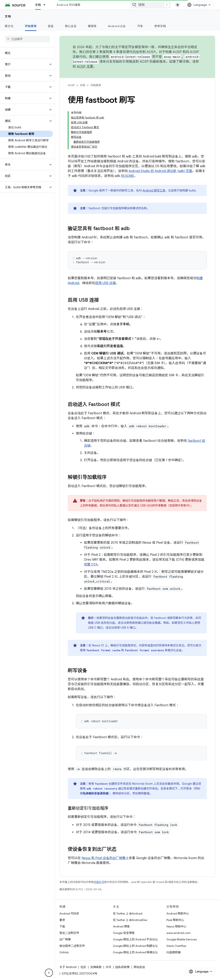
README (127, 176)
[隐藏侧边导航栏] (49, 973)
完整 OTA (91, 565)
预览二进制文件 (69, 933)
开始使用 (96, 85)
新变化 (9, 26)
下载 (62, 926)
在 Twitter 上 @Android (128, 913)
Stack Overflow (176, 946)
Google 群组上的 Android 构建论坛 (135, 946)
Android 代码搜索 (68, 5)
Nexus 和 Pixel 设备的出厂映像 (104, 858)
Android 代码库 (69, 913)
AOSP (71, 85)
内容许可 (99, 882)
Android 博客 (121, 926)
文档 (8, 16)
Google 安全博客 (124, 933)
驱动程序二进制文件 (72, 946)
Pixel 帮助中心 (175, 920)
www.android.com (179, 933)
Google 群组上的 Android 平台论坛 (135, 939)
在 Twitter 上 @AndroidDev (130, 920)
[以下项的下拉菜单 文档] (46, 5)
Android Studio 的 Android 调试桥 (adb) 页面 (160, 171)
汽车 (140, 26)
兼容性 (92, 26)
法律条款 (96, 967)
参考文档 (160, 26)
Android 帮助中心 (178, 913)
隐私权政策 (122, 967)
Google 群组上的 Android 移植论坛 (135, 952)
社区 (83, 967)
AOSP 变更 (85, 67)
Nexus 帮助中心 (176, 926)
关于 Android (68, 967)
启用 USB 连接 (105, 283)
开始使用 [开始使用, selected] (31, 26)
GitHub (64, 952)
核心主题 (71, 26)
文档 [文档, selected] (38, 5)
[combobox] (150, 5)
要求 (62, 920)
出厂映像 (65, 939)
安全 (51, 26)
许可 (108, 967)
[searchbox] (27, 39)
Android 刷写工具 (154, 190)
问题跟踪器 (174, 952)
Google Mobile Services (182, 939)
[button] (24, 64)
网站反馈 (139, 967)
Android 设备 (117, 26)
